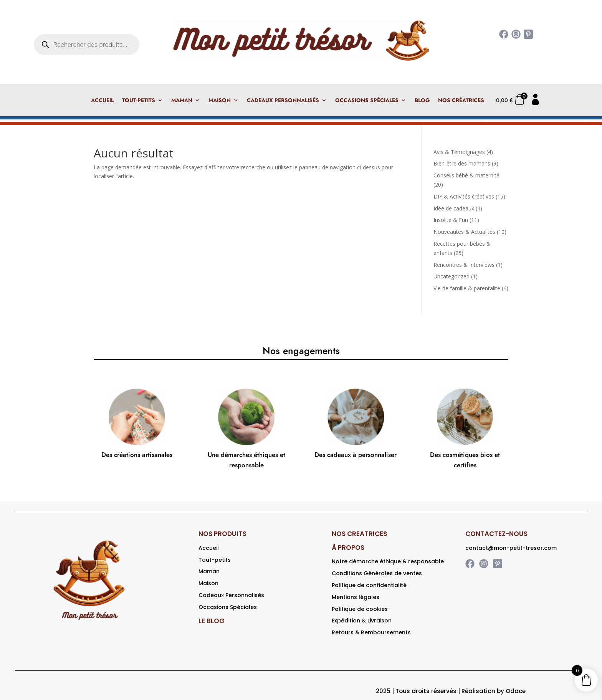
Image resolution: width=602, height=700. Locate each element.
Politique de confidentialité (369, 585)
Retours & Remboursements (371, 632)
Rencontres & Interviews (464, 265)
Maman (182, 101)
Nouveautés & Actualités (464, 232)
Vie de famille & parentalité (467, 288)
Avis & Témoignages (459, 152)
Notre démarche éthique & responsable (388, 561)
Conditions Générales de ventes (377, 573)
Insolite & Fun (451, 220)
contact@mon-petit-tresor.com (511, 548)
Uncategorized (451, 276)
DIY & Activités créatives (464, 196)
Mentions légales (356, 597)
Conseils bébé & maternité (466, 175)
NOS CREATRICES (359, 534)
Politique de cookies (360, 609)
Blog (422, 101)
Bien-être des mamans (462, 163)
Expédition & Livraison (362, 621)
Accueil (102, 101)
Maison (220, 101)
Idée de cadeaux (454, 208)
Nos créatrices (461, 101)
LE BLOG (212, 621)
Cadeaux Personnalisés (283, 101)
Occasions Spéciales (367, 101)
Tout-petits (139, 101)
